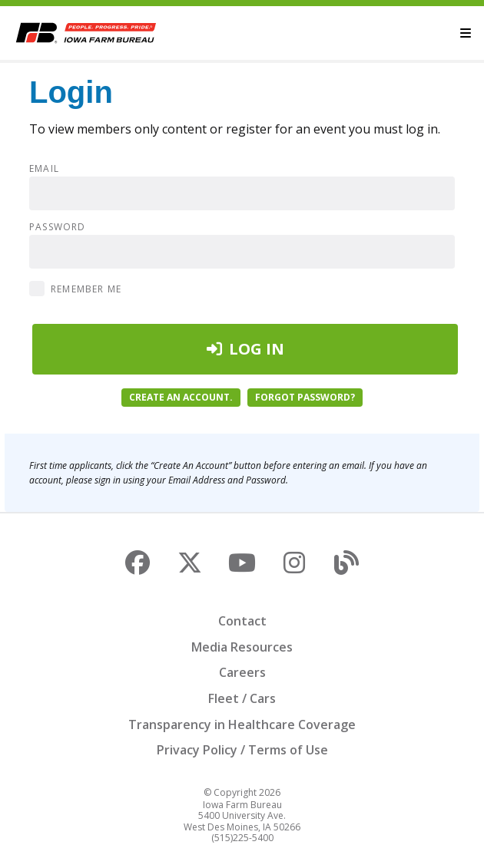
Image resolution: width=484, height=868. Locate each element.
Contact (242, 621)
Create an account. (181, 397)
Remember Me (86, 289)
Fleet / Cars (242, 698)
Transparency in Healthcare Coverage (242, 724)
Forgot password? (305, 397)
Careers (242, 672)
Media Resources (242, 647)
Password (58, 227)
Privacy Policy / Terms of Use (242, 750)
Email (44, 169)
